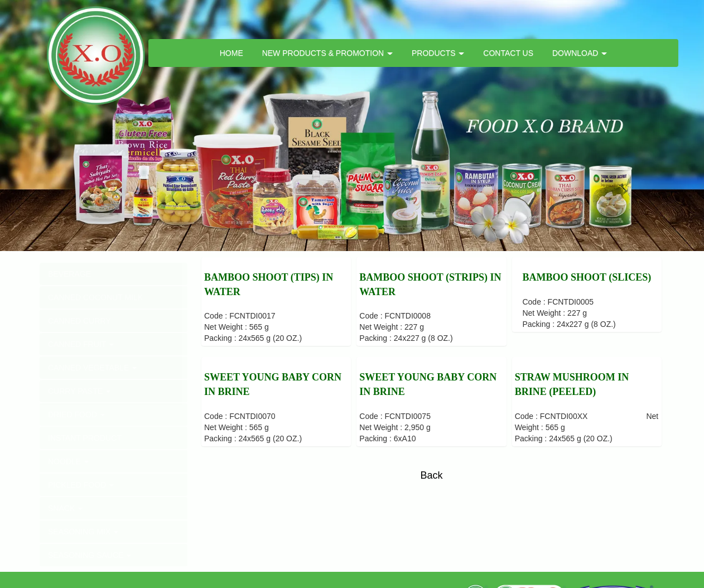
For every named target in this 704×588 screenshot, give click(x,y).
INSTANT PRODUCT (85, 438)
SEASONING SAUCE (90, 555)
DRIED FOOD (76, 415)
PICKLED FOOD (81, 485)
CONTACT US (508, 53)
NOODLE (68, 461)
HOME (232, 53)
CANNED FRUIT (81, 344)
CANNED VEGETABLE (92, 368)
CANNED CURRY (79, 321)
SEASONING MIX (83, 532)
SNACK (65, 508)
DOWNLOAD (580, 53)
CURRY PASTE (79, 391)
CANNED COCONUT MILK (95, 297)
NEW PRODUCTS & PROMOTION (327, 53)
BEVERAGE (69, 274)
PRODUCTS (438, 53)
